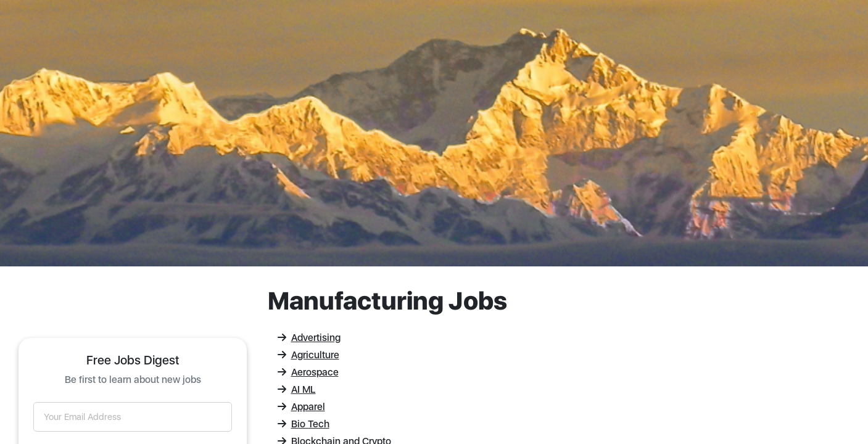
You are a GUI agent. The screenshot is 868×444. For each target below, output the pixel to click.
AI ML (297, 389)
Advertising (309, 338)
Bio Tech (304, 424)
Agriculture (308, 355)
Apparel (301, 407)
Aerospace (308, 372)
